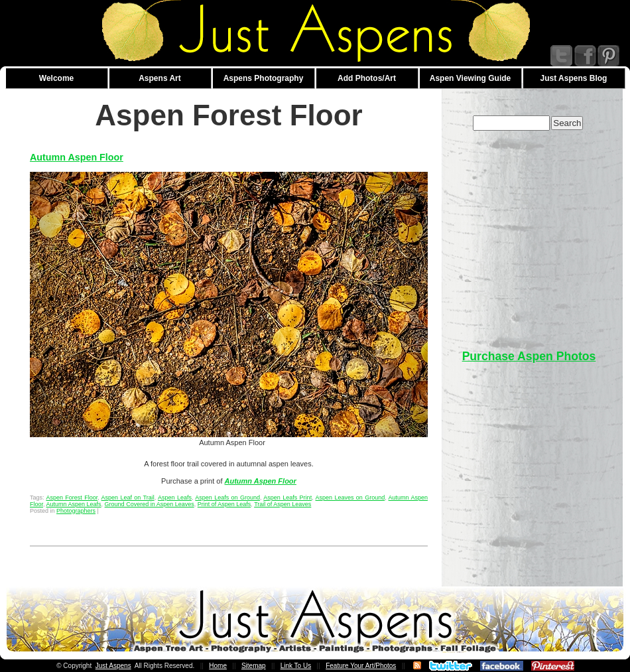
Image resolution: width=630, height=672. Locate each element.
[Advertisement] (561, 419)
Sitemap (254, 666)
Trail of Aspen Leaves (283, 504)
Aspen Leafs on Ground (227, 498)
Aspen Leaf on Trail (128, 498)
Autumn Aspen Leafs (74, 504)
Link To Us (296, 666)
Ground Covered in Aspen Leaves (150, 504)
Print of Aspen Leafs (224, 504)
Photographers (76, 511)
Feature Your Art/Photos (361, 666)
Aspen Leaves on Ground (350, 498)
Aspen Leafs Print (287, 498)
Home (218, 666)
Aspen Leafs (175, 498)
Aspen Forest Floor (72, 498)
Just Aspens (113, 666)
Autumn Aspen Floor (77, 157)
